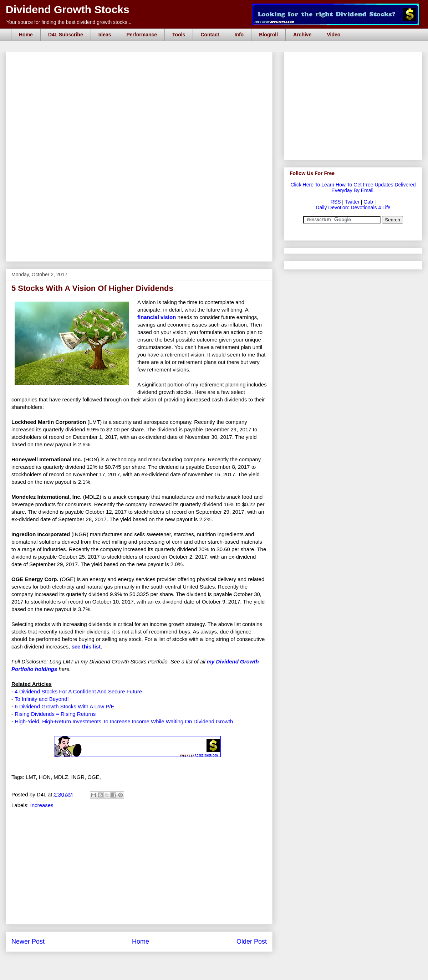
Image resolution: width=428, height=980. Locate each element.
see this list (86, 647)
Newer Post (28, 941)
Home (26, 35)
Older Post (252, 941)
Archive (302, 35)
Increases (42, 805)
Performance (142, 35)
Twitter (352, 202)
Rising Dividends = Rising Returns (55, 714)
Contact (210, 35)
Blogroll (268, 35)
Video (333, 35)
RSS (336, 202)
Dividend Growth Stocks (68, 9)
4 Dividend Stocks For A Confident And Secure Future (78, 691)
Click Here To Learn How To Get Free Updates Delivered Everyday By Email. (353, 188)
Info (239, 35)
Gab (368, 202)
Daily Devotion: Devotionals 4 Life (353, 207)
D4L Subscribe (66, 35)
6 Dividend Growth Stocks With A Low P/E (64, 706)
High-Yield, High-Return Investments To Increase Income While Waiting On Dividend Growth (124, 721)
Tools (179, 35)
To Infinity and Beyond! (42, 699)
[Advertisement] (93, 104)
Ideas (105, 35)
